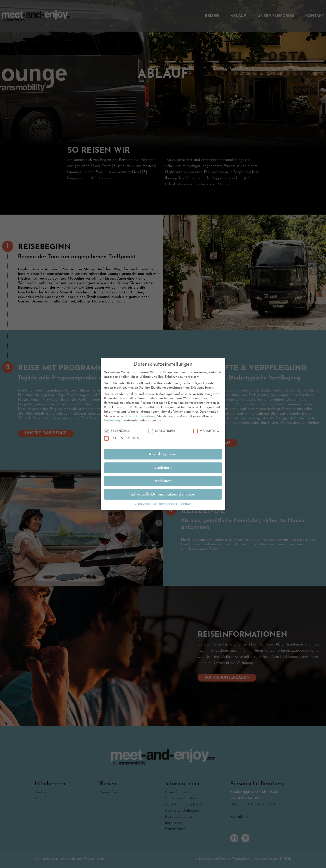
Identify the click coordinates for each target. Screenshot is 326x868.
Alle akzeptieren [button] (163, 447)
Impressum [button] (185, 497)
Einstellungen (114, 414)
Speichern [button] (163, 461)
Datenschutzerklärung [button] (165, 497)
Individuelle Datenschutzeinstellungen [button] (163, 487)
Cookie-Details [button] (143, 497)
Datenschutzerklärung (140, 409)
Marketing (206, 424)
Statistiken (162, 424)
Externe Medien (122, 431)
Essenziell (117, 424)
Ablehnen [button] (163, 474)
